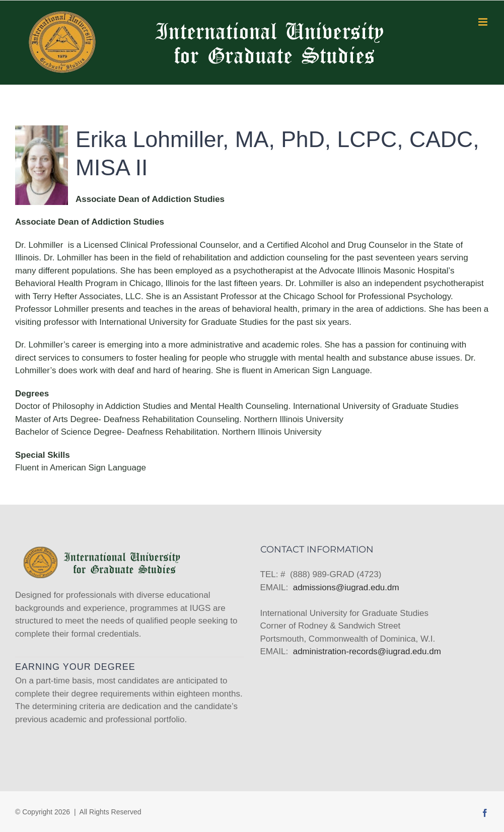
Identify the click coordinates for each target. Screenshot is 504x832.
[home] (101, 551)
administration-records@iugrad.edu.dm (367, 651)
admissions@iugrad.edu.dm (346, 587)
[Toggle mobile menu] (484, 22)
